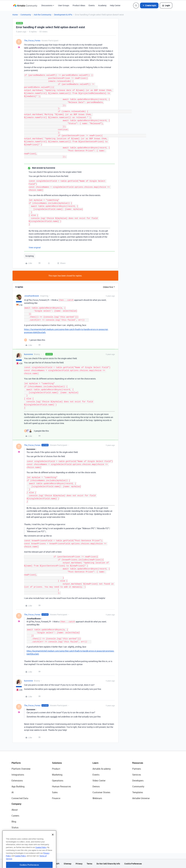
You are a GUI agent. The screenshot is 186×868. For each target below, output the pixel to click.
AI (13, 792)
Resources (138, 763)
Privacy (79, 864)
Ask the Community (43, 15)
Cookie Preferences (133, 864)
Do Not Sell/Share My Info (108, 864)
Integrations (18, 775)
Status (15, 827)
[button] (149, 5)
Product (56, 769)
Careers (15, 816)
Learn (95, 763)
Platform (16, 763)
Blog (14, 822)
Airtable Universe (141, 798)
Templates (138, 792)
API (58, 864)
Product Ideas (79, 5)
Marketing (57, 775)
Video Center (99, 781)
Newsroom (17, 833)
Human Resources (61, 786)
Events (92, 5)
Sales (55, 792)
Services (137, 775)
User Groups (64, 5)
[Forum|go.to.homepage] (25, 5)
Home (15, 15)
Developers (138, 781)
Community (26, 15)
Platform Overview (21, 769)
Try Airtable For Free (22, 839)
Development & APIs (63, 15)
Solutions (57, 763)
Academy (102, 5)
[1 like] (35, 340)
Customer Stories (101, 792)
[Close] (53, 845)
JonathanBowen (32, 296)
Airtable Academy (102, 769)
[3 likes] (36, 431)
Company (16, 804)
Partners (137, 769)
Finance (56, 798)
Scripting (30, 256)
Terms (89, 864)
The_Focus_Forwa (32, 40)
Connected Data (20, 798)
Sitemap (67, 864)
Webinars (97, 798)
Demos (96, 786)
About (15, 810)
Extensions (17, 781)
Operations (58, 781)
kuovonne (28, 354)
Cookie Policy (41, 858)
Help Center (115, 5)
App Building (18, 786)
